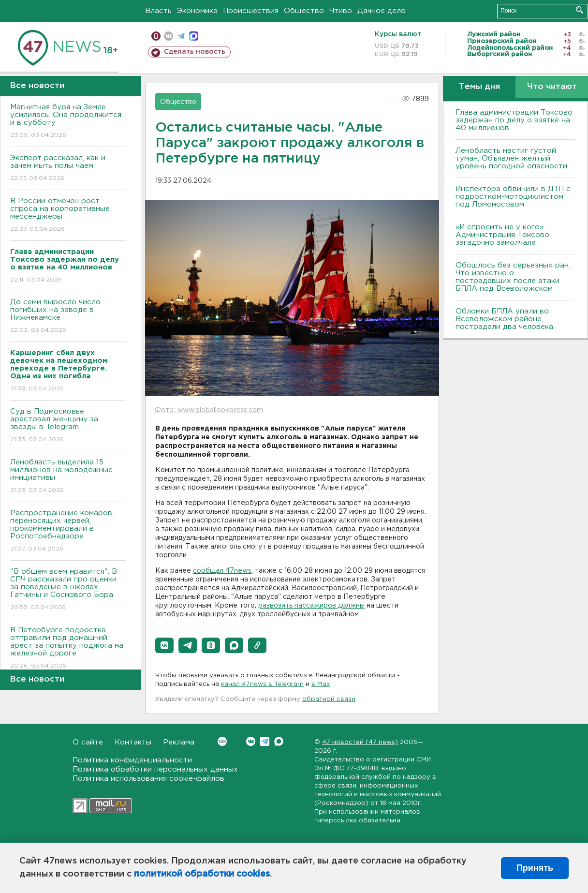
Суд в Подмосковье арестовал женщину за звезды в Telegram (68, 426)
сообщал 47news (222, 571)
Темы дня (479, 87)
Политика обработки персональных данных (155, 769)
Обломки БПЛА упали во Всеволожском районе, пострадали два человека (504, 319)
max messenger (194, 36)
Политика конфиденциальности (132, 760)
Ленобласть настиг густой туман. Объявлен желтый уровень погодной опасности (511, 158)
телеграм (181, 36)
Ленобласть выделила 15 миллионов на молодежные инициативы (68, 477)
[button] (164, 645)
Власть (158, 11)
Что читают (552, 87)
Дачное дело (382, 11)
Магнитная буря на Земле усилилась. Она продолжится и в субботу (68, 122)
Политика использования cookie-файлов (148, 779)
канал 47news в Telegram (262, 684)
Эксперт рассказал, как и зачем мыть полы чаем (68, 169)
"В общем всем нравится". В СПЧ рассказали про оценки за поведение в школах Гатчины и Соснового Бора (68, 590)
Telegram (265, 741)
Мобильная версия (156, 36)
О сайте (88, 742)
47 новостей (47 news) (360, 742)
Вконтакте (222, 741)
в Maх (321, 684)
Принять (535, 868)
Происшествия (251, 11)
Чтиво (341, 11)
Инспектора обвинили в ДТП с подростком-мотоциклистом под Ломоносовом (513, 197)
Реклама (179, 742)
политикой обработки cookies (202, 874)
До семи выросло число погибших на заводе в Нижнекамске (68, 317)
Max (279, 741)
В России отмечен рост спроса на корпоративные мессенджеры (68, 216)
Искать (580, 10)
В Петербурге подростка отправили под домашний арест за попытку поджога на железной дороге (68, 648)
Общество (304, 11)
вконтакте (169, 36)
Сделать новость (195, 52)
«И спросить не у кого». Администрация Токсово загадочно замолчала (502, 235)
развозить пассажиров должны (311, 606)
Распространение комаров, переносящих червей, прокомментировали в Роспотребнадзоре (68, 531)
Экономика (197, 11)
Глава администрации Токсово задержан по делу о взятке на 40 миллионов (514, 120)
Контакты (133, 742)
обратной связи (329, 699)
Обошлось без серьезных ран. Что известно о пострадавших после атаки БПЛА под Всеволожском (513, 277)
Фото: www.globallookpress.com (209, 410)
